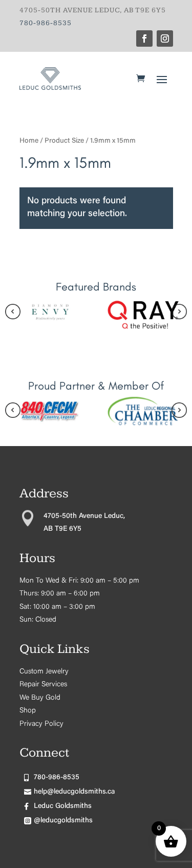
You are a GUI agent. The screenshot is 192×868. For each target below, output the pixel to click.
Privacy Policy (41, 724)
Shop (28, 711)
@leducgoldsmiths (63, 821)
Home (29, 141)
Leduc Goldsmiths (63, 806)
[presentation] (13, 314)
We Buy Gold (40, 698)
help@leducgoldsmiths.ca (74, 792)
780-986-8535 (46, 23)
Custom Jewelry (44, 672)
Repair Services (43, 685)
